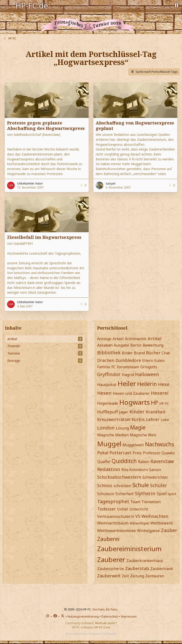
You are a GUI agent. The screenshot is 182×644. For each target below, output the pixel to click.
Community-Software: (91, 623)
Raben (144, 462)
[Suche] (176, 5)
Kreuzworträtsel (114, 419)
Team (135, 502)
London (106, 428)
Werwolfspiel (139, 523)
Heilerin (147, 384)
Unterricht (139, 509)
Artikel (155, 339)
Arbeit (118, 339)
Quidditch (124, 461)
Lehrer (153, 419)
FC (114, 367)
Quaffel (104, 462)
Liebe (165, 420)
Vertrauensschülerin (116, 516)
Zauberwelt (109, 576)
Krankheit (156, 412)
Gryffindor (109, 374)
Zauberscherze (111, 569)
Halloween (147, 374)
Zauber (169, 530)
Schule (141, 485)
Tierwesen (151, 502)
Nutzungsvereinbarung (83, 616)
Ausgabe (121, 345)
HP (155, 403)
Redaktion (109, 469)
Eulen (159, 361)
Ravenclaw (162, 461)
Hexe (164, 384)
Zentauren (155, 576)
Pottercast (120, 453)
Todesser (107, 509)
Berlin (136, 345)
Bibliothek (109, 353)
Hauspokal (107, 385)
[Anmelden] (111, 4)
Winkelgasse (148, 531)
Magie (138, 427)
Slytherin (145, 493)
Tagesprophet (113, 501)
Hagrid (128, 375)
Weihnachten (155, 516)
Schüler (159, 485)
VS (138, 516)
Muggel (109, 444)
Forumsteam (128, 367)
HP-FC (164, 403)
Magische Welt (143, 435)
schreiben (122, 486)
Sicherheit (125, 494)
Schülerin (106, 494)
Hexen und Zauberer (131, 393)
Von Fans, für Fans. (105, 609)
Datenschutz (110, 616)
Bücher (153, 353)
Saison (155, 470)
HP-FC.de (32, 6)
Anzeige (104, 339)
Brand (139, 353)
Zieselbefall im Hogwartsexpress (44, 237)
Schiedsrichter (155, 477)
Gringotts (149, 367)
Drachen (106, 360)
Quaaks (168, 453)
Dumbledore (128, 360)
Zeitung (137, 576)
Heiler (127, 383)
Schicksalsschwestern (119, 477)
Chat (166, 353)
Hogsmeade (108, 403)
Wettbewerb (162, 523)
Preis (137, 453)
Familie (104, 367)
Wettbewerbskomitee (116, 531)
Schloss (105, 485)
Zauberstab (137, 568)
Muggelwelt (133, 445)
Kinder (137, 412)
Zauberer (111, 559)
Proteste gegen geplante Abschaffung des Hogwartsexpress (46, 126)
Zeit (125, 576)
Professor (152, 453)
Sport (172, 494)
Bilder (127, 353)
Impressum (129, 616)
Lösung (122, 428)
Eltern (148, 361)
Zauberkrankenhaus (145, 561)
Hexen (104, 393)
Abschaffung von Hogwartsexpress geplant (135, 126)
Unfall (123, 509)
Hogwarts (134, 402)
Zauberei (108, 539)
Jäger (124, 412)
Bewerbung (153, 345)
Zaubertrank (162, 569)
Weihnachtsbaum (113, 523)
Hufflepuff (107, 412)
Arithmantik (136, 339)
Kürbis (138, 419)
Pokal (103, 453)
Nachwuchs (160, 444)
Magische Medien (113, 435)
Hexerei (160, 393)
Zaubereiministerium (129, 549)
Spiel (162, 494)
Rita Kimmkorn (135, 470)
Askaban (105, 345)
